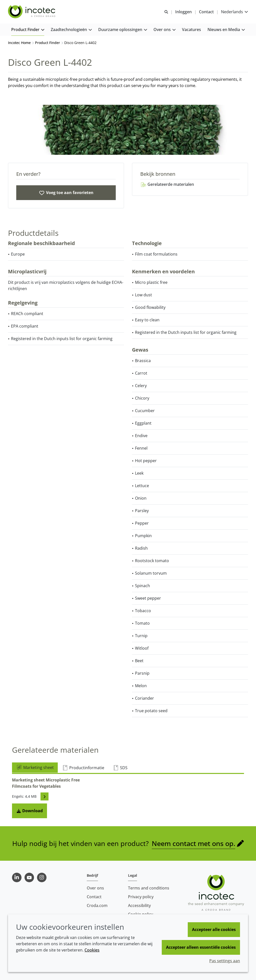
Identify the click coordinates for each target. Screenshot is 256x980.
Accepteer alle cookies (214, 929)
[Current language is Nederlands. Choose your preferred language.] (234, 12)
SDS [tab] (120, 768)
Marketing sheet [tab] (35, 767)
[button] (28, 30)
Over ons (95, 888)
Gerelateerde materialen (167, 184)
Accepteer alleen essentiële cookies (201, 947)
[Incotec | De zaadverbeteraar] (32, 12)
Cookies (92, 950)
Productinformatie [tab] (83, 768)
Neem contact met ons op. (193, 843)
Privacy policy (141, 897)
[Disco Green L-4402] (66, 193)
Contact (94, 897)
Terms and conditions (149, 888)
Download (29, 811)
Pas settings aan (225, 961)
